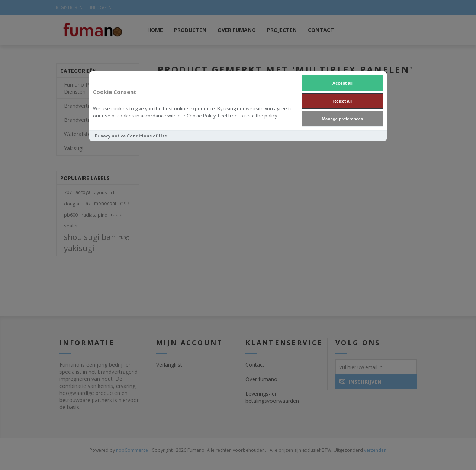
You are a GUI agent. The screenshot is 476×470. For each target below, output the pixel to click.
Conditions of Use (147, 136)
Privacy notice (110, 136)
